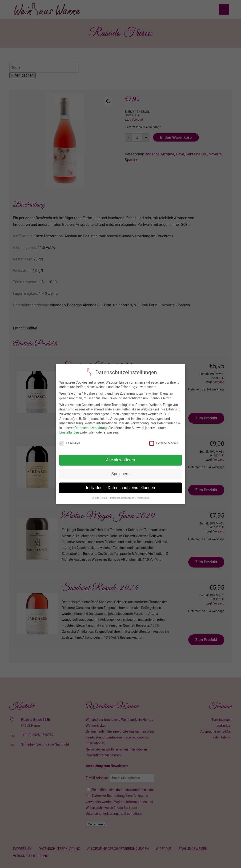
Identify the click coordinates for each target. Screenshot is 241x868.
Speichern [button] (120, 471)
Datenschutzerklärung (91, 426)
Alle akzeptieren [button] (120, 458)
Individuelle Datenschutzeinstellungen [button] (120, 485)
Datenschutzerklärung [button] (123, 496)
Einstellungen (69, 430)
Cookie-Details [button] (100, 496)
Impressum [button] (143, 496)
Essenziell (70, 441)
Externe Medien (164, 441)
